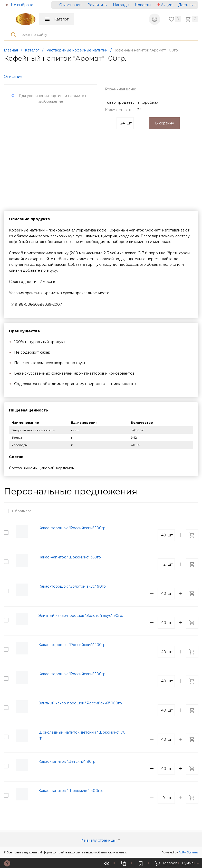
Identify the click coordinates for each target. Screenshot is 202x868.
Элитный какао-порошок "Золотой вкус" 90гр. (81, 616)
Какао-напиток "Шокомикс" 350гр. (70, 557)
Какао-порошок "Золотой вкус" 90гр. (73, 586)
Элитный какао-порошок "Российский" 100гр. (81, 703)
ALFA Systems (188, 852)
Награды (121, 5)
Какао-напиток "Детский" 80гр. (67, 761)
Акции (164, 5)
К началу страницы (101, 840)
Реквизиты (97, 5)
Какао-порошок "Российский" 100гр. (72, 528)
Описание (13, 77)
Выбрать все (20, 511)
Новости (143, 5)
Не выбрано (19, 5)
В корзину (165, 123)
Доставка (187, 5)
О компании (70, 5)
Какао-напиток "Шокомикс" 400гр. (71, 791)
